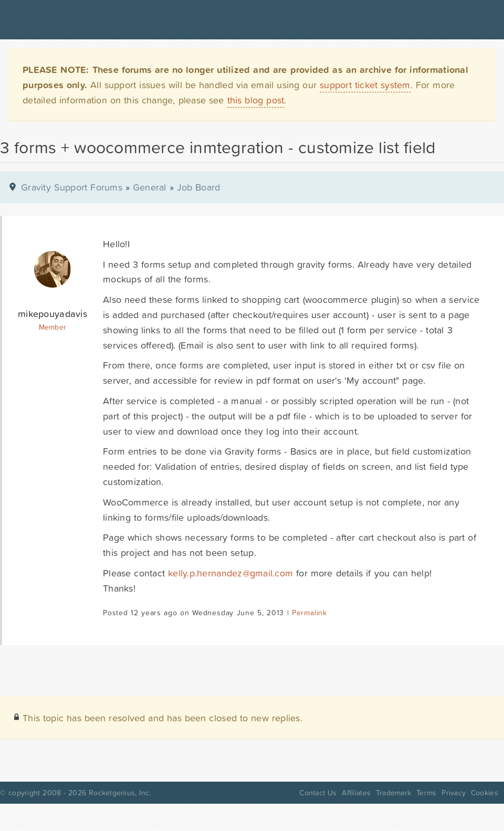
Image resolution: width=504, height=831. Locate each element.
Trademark (393, 793)
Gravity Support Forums (72, 187)
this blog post (256, 100)
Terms (426, 793)
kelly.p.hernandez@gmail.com (230, 573)
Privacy (454, 793)
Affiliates (356, 793)
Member (53, 327)
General (150, 187)
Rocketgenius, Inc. (120, 793)
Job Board (199, 187)
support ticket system (365, 85)
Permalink (309, 613)
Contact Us (318, 793)
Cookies (485, 793)
